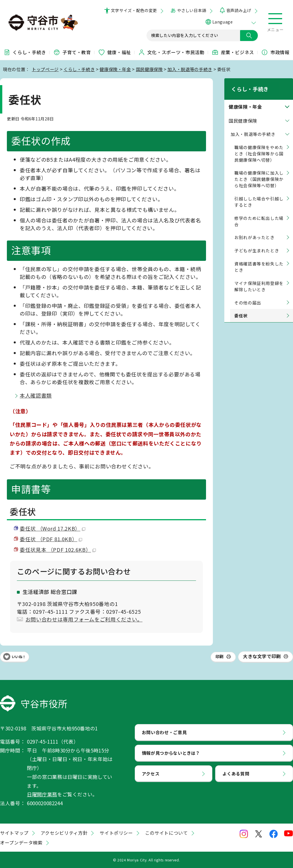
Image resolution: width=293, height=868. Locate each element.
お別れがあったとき (255, 230)
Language (222, 22)
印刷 (220, 656)
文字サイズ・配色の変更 (134, 10)
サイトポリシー (116, 833)
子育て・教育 (72, 52)
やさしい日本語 (192, 10)
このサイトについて (167, 833)
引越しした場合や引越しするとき (259, 195)
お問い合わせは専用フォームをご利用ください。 (84, 619)
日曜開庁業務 (42, 794)
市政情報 (275, 52)
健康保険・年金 (115, 69)
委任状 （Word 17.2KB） (53, 528)
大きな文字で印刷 (262, 656)
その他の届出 (248, 295)
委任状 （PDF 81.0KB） (51, 539)
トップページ (45, 69)
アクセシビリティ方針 (64, 833)
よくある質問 (236, 773)
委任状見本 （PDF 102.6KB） (58, 550)
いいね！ (19, 657)
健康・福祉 (115, 52)
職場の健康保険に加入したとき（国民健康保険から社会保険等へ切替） (259, 172)
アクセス (151, 773)
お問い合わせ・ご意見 (164, 732)
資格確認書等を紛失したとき (259, 260)
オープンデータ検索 (21, 842)
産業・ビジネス (233, 52)
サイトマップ (14, 833)
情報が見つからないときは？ (171, 753)
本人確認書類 (36, 395)
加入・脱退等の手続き (190, 69)
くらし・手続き (25, 52)
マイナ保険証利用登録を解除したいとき (259, 279)
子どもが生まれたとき (257, 244)
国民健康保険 (149, 69)
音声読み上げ (239, 10)
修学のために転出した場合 (259, 214)
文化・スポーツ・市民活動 (171, 52)
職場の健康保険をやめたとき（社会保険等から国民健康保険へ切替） (259, 146)
